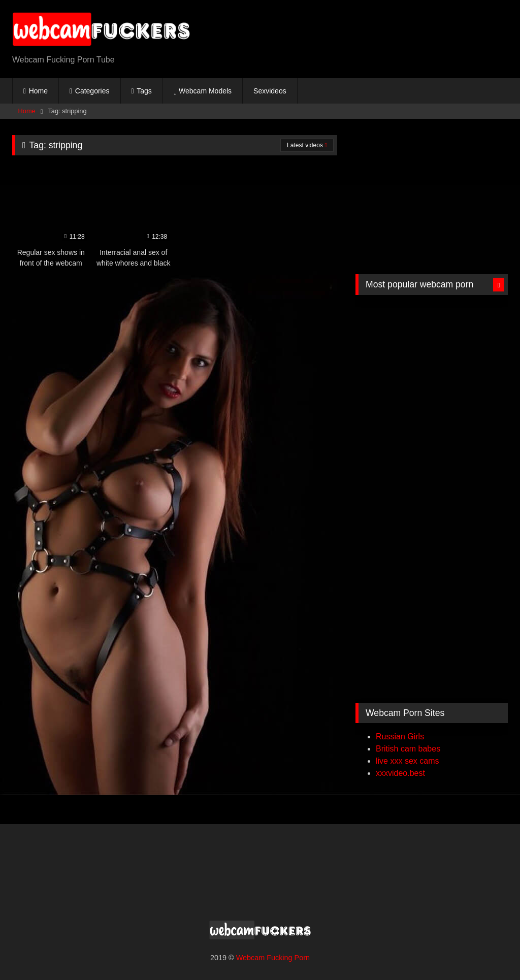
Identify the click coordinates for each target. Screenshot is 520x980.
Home (38, 91)
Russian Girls (400, 737)
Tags (144, 91)
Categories (92, 91)
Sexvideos (270, 91)
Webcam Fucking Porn (273, 958)
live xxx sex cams (407, 761)
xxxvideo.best (400, 773)
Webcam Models (205, 91)
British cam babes (408, 749)
